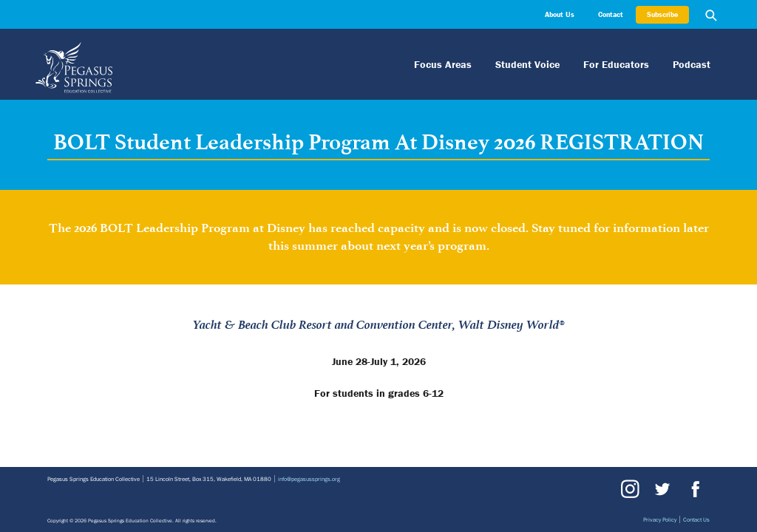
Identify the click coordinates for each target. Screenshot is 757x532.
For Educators (616, 64)
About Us (560, 14)
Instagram (630, 489)
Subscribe (662, 14)
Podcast (692, 64)
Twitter (662, 489)
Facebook (693, 489)
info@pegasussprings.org (309, 479)
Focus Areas (443, 64)
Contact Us (696, 519)
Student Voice (527, 64)
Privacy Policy (660, 519)
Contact (611, 14)
